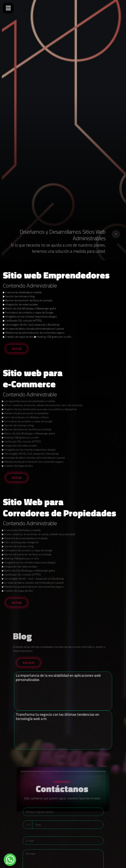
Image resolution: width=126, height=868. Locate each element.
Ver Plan (17, 350)
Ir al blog (29, 664)
